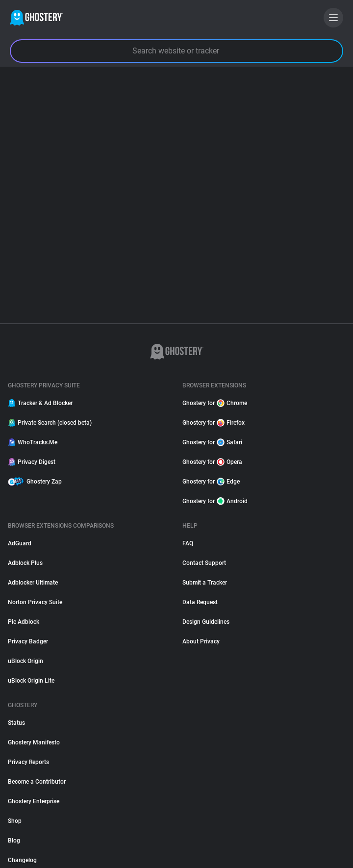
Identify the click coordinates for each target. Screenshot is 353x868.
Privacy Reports (28, 762)
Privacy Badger (28, 641)
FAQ (188, 543)
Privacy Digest (32, 462)
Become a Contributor (37, 782)
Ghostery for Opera (212, 462)
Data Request (200, 602)
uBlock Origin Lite (31, 681)
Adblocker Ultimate (33, 583)
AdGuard (20, 543)
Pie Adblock (24, 622)
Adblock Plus (25, 563)
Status (16, 723)
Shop (15, 821)
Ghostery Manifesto (34, 742)
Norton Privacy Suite (35, 602)
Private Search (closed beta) (50, 423)
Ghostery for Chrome (215, 403)
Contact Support (204, 563)
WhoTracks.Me (33, 442)
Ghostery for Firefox (214, 423)
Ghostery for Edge (211, 482)
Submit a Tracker (205, 583)
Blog (14, 841)
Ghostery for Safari (212, 442)
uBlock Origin (25, 661)
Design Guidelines (206, 622)
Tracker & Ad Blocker (40, 403)
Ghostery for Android (215, 501)
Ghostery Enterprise (34, 801)
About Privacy (201, 641)
